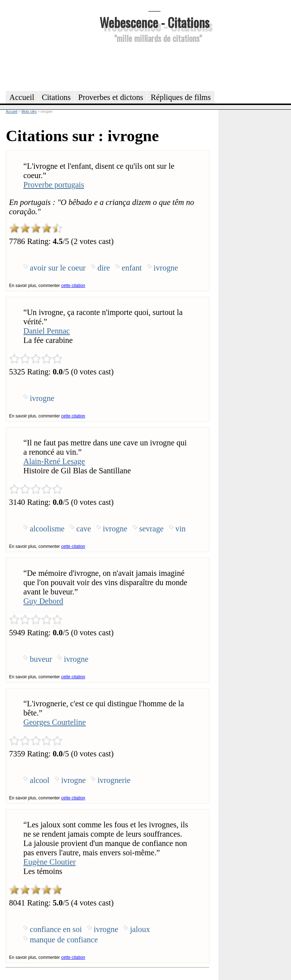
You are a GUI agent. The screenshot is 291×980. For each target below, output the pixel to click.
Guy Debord (43, 601)
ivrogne (166, 268)
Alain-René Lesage (54, 461)
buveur (41, 659)
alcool (40, 780)
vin (181, 529)
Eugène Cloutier (49, 862)
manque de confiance (64, 940)
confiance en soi (56, 929)
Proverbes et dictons (111, 97)
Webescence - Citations (154, 22)
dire (104, 268)
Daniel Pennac (47, 331)
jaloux (140, 929)
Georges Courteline (54, 722)
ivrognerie (114, 780)
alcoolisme (47, 529)
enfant (132, 268)
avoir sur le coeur (58, 268)
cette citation (73, 286)
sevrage (151, 529)
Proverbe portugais (54, 185)
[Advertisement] (155, 66)
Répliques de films (181, 97)
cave (84, 529)
